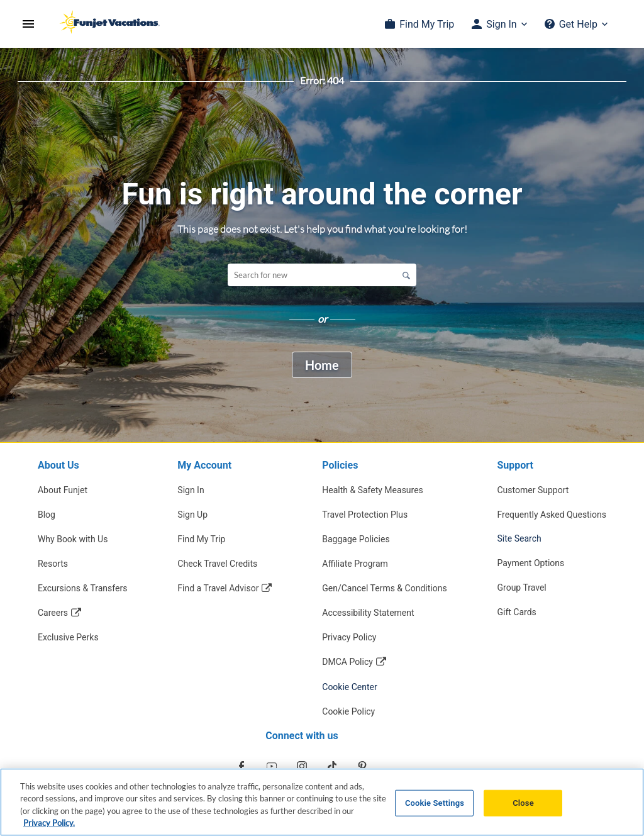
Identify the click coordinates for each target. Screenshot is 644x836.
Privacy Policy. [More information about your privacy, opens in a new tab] (49, 824)
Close (523, 804)
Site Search (519, 538)
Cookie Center (350, 687)
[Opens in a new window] (241, 766)
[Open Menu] (28, 24)
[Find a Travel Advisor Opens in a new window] (225, 588)
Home (322, 365)
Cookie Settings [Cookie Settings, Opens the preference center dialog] (435, 804)
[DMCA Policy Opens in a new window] (384, 661)
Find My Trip (427, 24)
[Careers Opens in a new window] (83, 612)
